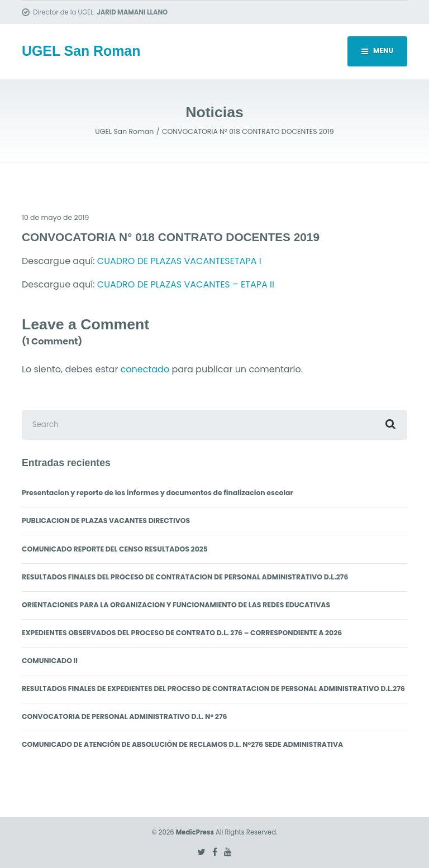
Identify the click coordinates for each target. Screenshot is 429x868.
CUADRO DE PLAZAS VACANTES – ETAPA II (186, 284)
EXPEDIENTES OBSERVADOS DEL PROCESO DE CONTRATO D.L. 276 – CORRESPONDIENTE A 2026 (182, 633)
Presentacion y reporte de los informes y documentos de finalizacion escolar (158, 493)
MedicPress (195, 832)
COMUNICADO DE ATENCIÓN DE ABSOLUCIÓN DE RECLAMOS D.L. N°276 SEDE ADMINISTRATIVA (182, 744)
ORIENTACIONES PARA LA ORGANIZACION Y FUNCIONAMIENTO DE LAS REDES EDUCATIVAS (176, 605)
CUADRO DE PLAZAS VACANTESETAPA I (179, 261)
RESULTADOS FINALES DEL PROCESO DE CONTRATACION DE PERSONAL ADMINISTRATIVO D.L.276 (185, 577)
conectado (145, 369)
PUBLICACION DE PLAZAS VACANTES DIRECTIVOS (106, 521)
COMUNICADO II (50, 661)
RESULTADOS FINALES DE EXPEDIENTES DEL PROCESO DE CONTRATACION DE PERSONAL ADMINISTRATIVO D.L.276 (213, 689)
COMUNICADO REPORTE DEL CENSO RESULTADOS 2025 (115, 549)
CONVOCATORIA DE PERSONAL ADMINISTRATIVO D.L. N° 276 (125, 716)
